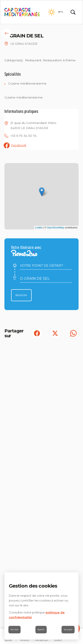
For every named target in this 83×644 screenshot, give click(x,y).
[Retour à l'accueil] (22, 12)
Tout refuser (14, 630)
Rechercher (21, 295)
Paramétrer (41, 630)
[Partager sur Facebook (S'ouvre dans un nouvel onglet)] (37, 333)
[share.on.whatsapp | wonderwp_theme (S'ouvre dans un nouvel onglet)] (73, 333)
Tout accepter (68, 630)
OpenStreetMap (56, 228)
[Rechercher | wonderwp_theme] (73, 12)
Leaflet (39, 228)
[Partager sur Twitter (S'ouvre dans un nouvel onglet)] (55, 333)
